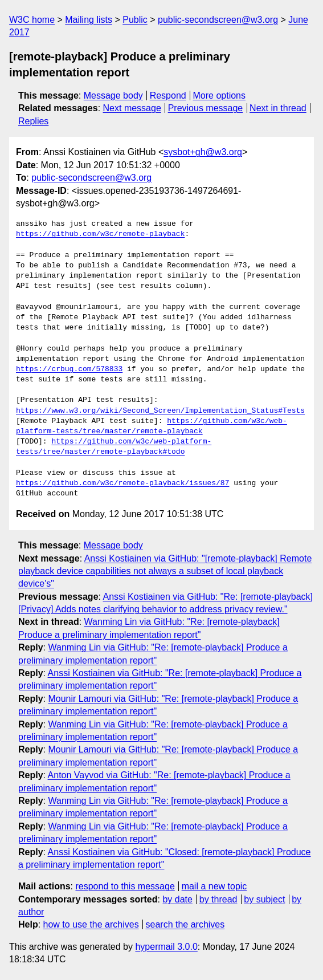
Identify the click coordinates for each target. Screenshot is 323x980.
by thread (218, 899)
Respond (168, 95)
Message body (113, 95)
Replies (33, 121)
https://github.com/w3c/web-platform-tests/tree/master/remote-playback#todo (114, 447)
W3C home (32, 20)
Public (135, 20)
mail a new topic (214, 886)
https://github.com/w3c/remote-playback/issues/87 (122, 483)
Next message (132, 108)
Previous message (206, 108)
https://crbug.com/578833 (69, 369)
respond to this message (125, 886)
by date (177, 899)
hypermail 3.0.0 (166, 947)
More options (220, 95)
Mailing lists (89, 20)
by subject (264, 899)
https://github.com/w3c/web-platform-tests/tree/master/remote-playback (152, 426)
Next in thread (278, 108)
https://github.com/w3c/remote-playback (100, 234)
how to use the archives (91, 924)
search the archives (185, 924)
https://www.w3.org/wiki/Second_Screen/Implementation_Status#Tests (160, 411)
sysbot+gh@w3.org (203, 152)
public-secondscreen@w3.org (218, 20)
